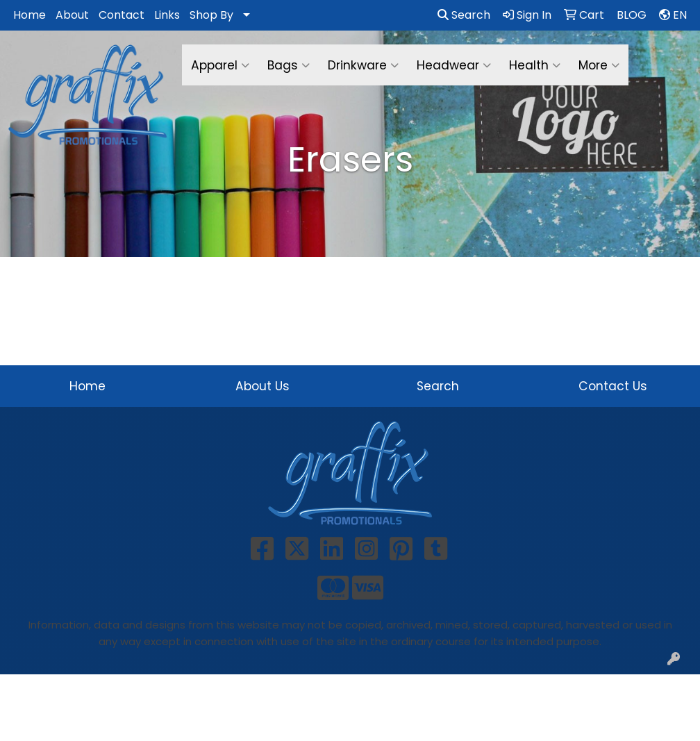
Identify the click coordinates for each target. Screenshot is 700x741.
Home (30, 15)
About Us (262, 386)
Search (464, 15)
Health (535, 65)
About (72, 15)
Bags (289, 65)
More (599, 65)
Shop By (211, 15)
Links (167, 15)
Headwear (454, 65)
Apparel (220, 65)
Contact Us (613, 386)
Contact (122, 15)
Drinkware (363, 65)
